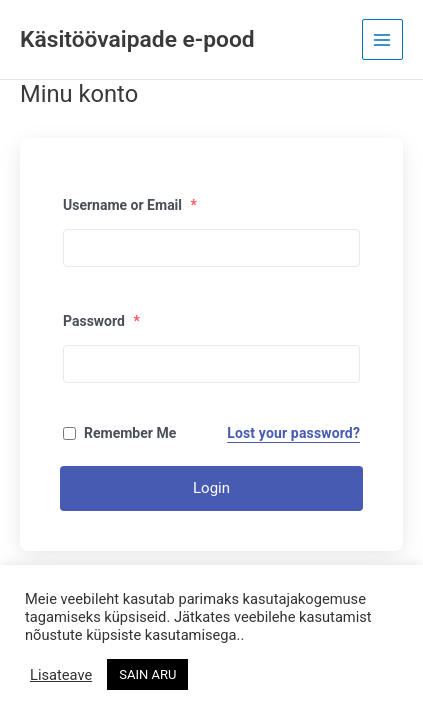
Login (211, 488)
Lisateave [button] (61, 675)
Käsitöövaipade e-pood (137, 39)
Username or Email (130, 205)
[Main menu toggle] (382, 39)
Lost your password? (293, 433)
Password (101, 321)
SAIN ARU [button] (147, 674)
